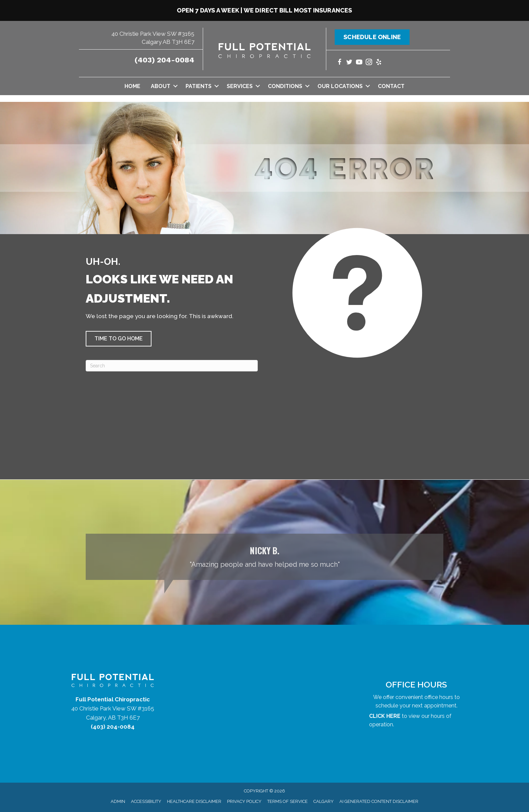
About (161, 86)
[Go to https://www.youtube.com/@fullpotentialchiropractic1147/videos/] (359, 63)
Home (132, 86)
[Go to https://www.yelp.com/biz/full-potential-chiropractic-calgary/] (379, 63)
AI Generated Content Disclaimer (379, 801)
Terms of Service (287, 801)
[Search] (172, 366)
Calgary (324, 801)
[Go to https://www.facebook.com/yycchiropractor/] (340, 63)
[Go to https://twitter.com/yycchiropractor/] (349, 63)
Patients (199, 86)
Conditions (285, 86)
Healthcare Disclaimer (194, 801)
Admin (118, 801)
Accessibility (146, 801)
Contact (391, 86)
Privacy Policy (244, 801)
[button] (175, 86)
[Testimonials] (264, 557)
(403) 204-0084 (164, 60)
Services (240, 86)
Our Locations (340, 86)
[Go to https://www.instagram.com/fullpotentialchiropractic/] (369, 63)
